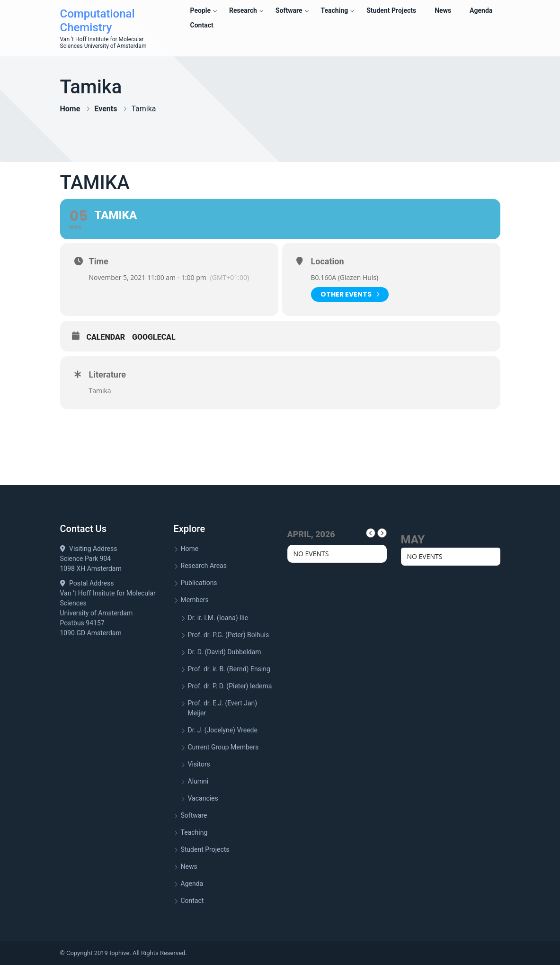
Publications (199, 583)
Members (195, 600)
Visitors (199, 764)
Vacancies (203, 798)
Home (70, 109)
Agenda (481, 10)
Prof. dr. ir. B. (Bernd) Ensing (229, 669)
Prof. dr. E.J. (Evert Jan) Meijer (223, 708)
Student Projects (391, 10)
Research (243, 10)
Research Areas (204, 566)
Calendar (106, 337)
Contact (202, 25)
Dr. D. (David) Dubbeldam (225, 652)
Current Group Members (223, 747)
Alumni (198, 781)
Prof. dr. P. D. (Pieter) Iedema (230, 686)
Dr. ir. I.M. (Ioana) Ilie (218, 618)
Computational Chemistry (98, 21)
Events (106, 109)
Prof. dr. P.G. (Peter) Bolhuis (229, 635)
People (201, 10)
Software (289, 10)
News (443, 10)
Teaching (334, 10)
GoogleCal (154, 337)
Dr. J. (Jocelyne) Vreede (223, 730)
